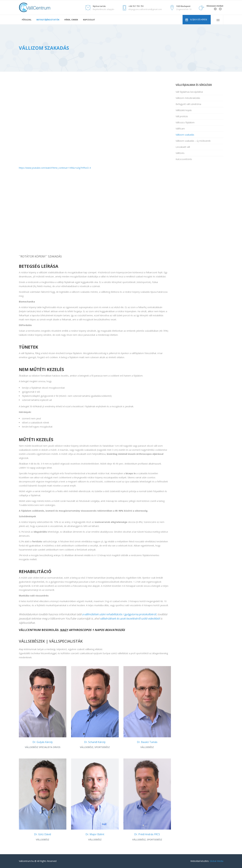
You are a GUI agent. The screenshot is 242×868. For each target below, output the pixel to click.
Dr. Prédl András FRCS (147, 834)
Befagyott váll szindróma (188, 104)
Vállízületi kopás (184, 110)
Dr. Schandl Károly (95, 742)
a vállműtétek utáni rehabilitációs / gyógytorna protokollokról (119, 614)
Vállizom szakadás (185, 135)
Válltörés (180, 153)
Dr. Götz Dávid (43, 834)
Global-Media (217, 861)
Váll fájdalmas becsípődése (189, 92)
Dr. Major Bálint (95, 834)
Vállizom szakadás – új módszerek (193, 141)
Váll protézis (182, 116)
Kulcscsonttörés (184, 159)
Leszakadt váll (183, 147)
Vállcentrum (27, 55)
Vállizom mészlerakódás (188, 98)
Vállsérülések (47, 55)
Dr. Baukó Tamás (147, 742)
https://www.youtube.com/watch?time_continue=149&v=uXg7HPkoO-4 (55, 168)
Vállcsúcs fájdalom (185, 122)
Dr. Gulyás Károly (43, 742)
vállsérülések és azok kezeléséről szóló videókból (130, 618)
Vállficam (180, 129)
